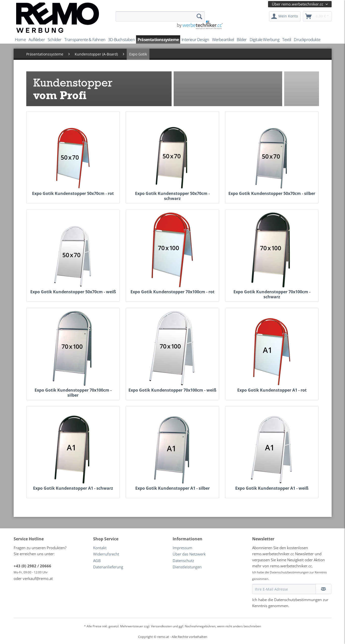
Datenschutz (183, 561)
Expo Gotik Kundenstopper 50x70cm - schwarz (172, 194)
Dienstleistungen (187, 567)
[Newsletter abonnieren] (323, 589)
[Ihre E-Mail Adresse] (284, 589)
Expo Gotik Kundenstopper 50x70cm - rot (73, 194)
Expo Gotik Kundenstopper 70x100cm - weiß (172, 390)
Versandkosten (161, 626)
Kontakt (100, 548)
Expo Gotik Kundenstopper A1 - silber (172, 488)
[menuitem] (160, 16)
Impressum (182, 548)
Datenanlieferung (108, 567)
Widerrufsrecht (106, 554)
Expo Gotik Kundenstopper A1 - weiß (272, 488)
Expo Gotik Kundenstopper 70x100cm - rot (172, 292)
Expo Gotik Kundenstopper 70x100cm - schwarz (272, 292)
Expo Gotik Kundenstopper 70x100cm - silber (73, 391)
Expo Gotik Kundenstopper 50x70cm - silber (272, 194)
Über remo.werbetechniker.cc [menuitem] (298, 4)
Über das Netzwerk (189, 554)
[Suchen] (199, 16)
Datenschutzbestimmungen (289, 572)
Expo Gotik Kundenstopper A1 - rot (272, 390)
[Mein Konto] (285, 16)
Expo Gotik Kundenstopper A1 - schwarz (73, 488)
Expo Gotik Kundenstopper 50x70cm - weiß (73, 292)
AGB (97, 561)
